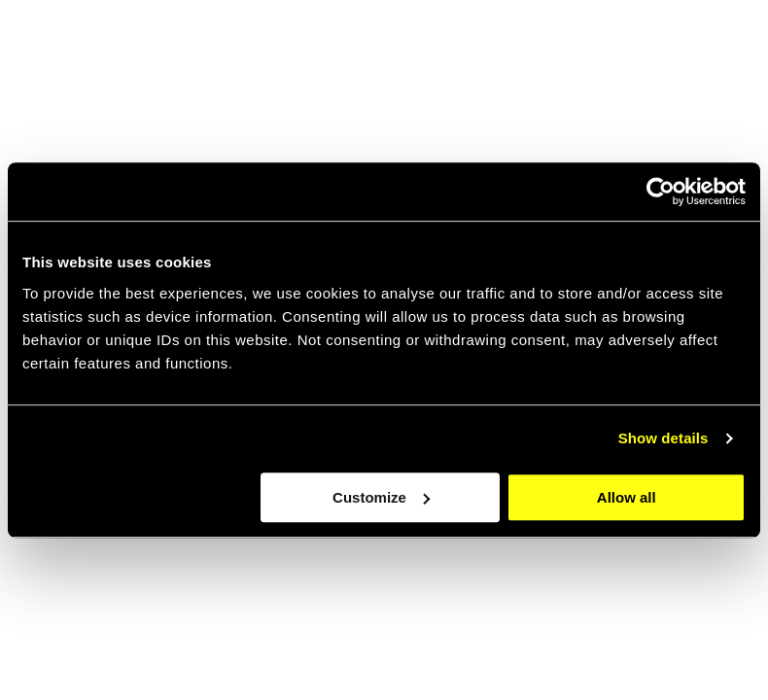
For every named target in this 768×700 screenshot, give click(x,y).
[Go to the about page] (583, 557)
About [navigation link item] (452, 49)
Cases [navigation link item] (607, 49)
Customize (381, 497)
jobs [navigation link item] (529, 49)
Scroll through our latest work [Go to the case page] (175, 643)
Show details (663, 438)
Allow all (627, 497)
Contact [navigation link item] (695, 49)
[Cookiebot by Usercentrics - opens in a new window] (661, 192)
